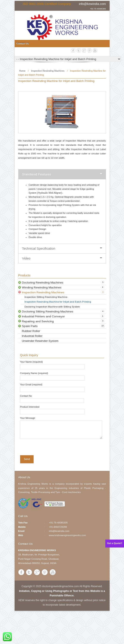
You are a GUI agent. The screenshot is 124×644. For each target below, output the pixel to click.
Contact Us (23, 44)
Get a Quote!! (115, 543)
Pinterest (90, 51)
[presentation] (48, 448)
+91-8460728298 (58, 527)
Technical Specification (39, 248)
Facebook (73, 51)
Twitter (79, 51)
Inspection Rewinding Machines (48, 71)
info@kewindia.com (92, 4)
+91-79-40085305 (98, 9)
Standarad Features (37, 174)
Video (26, 258)
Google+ (84, 51)
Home (22, 71)
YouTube (95, 51)
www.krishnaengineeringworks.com (67, 535)
